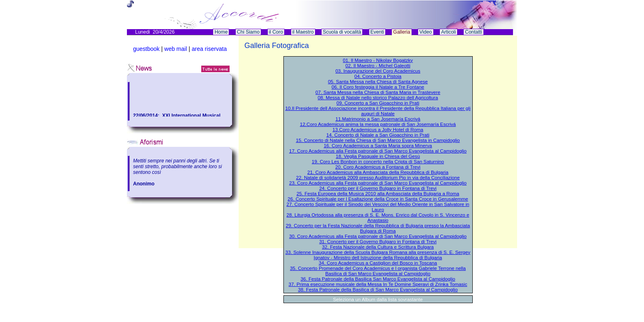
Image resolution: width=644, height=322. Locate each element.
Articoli (448, 32)
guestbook (146, 49)
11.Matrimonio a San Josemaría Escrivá (378, 119)
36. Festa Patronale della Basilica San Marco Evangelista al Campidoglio (378, 279)
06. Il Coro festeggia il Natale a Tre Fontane (378, 87)
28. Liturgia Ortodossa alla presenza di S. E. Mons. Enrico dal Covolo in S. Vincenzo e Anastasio (378, 217)
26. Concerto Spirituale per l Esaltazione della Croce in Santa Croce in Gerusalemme (378, 199)
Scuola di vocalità (342, 32)
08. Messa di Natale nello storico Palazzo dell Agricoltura (378, 97)
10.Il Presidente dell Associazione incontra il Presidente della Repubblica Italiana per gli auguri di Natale (378, 111)
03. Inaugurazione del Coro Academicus (378, 71)
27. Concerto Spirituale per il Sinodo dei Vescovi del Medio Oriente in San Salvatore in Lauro (378, 207)
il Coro (276, 32)
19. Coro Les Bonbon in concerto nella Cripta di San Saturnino (378, 161)
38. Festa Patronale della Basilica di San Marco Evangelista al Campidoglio (378, 289)
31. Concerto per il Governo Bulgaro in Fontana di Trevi (378, 241)
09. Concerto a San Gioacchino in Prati (378, 103)
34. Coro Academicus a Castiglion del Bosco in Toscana (378, 263)
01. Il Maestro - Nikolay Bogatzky (378, 60)
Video (425, 32)
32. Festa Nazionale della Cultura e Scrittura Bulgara (378, 247)
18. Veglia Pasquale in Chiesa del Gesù (378, 156)
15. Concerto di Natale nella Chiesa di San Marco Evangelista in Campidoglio (378, 140)
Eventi (377, 32)
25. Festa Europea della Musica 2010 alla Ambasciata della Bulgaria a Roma (378, 193)
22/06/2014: (148, 116)
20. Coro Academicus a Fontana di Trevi (378, 167)
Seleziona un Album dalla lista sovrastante (378, 299)
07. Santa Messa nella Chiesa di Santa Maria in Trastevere (378, 92)
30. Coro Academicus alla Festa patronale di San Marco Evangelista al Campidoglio (378, 236)
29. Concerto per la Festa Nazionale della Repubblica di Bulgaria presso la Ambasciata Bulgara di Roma (378, 228)
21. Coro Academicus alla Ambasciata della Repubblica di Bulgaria (378, 172)
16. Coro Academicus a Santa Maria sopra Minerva (378, 145)
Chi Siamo (248, 32)
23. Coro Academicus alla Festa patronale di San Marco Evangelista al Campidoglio (378, 183)
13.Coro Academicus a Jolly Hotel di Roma (378, 129)
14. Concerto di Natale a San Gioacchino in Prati (378, 135)
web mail (176, 49)
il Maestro (303, 32)
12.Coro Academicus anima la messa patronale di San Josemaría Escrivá (378, 124)
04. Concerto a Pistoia (378, 76)
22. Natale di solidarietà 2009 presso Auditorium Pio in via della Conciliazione (378, 177)
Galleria (401, 32)
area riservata (209, 49)
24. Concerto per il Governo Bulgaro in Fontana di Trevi (378, 188)
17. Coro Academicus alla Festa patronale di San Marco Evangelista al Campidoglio (378, 151)
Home (221, 32)
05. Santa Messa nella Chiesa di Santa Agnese (378, 81)
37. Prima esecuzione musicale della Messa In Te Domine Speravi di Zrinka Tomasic (378, 284)
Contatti (473, 32)
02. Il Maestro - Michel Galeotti (378, 65)
